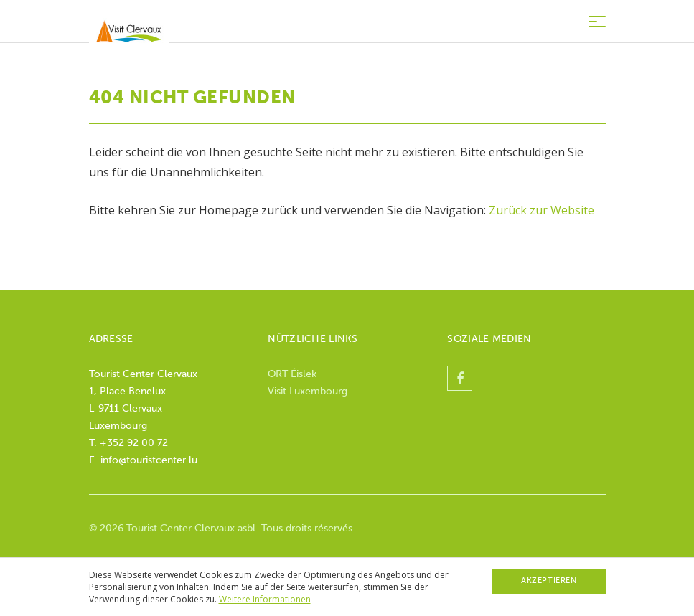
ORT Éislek (294, 374)
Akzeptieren (549, 581)
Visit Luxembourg (308, 391)
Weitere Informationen (265, 599)
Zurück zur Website (541, 210)
